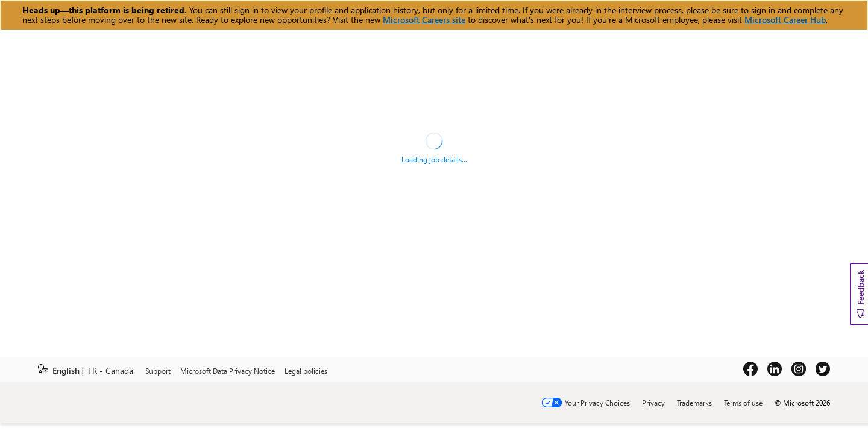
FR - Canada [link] (111, 371)
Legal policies (306, 371)
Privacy (653, 403)
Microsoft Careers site (424, 20)
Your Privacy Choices (597, 403)
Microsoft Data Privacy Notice (228, 371)
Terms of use (743, 403)
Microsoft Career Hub (785, 20)
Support (158, 371)
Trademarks (694, 403)
